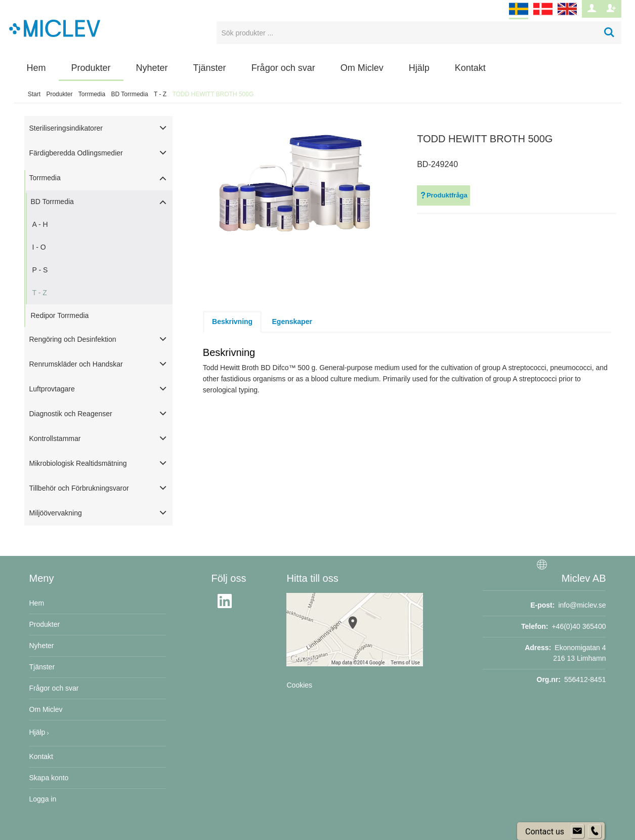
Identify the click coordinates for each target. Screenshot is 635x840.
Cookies (299, 685)
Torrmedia (92, 94)
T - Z (160, 94)
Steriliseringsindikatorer (66, 128)
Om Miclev (362, 68)
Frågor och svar (283, 68)
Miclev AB (584, 578)
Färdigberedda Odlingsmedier (76, 153)
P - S (40, 270)
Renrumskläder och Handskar (76, 364)
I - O (39, 247)
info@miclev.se (582, 605)
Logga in (43, 799)
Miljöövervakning (56, 513)
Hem (36, 68)
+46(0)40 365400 (579, 626)
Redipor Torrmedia (60, 315)
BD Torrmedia (129, 94)
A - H (40, 224)
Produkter (91, 68)
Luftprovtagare (52, 389)
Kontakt (470, 68)
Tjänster (210, 68)
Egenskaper (292, 322)
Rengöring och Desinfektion (73, 339)
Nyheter (152, 68)
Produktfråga (443, 195)
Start (34, 94)
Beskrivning (232, 322)
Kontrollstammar (55, 438)
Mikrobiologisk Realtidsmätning (78, 463)
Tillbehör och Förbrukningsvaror (79, 488)
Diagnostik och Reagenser (71, 414)
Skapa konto (49, 778)
